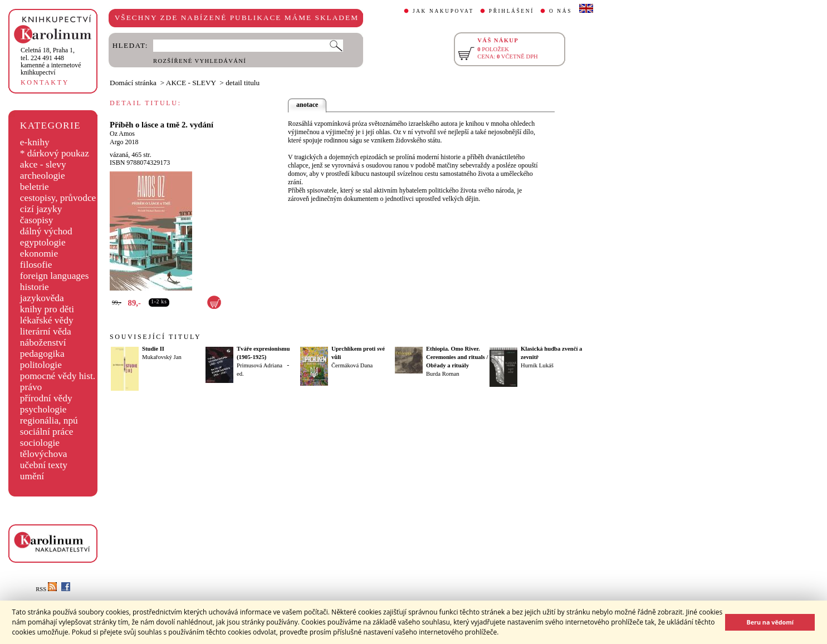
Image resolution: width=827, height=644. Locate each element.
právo (31, 387)
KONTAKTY (45, 82)
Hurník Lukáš (537, 365)
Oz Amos (122, 134)
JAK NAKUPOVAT (443, 11)
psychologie (43, 409)
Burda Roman (443, 374)
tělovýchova (44, 454)
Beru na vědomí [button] (770, 622)
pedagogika (42, 354)
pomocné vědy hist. (58, 376)
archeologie (43, 176)
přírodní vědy (46, 398)
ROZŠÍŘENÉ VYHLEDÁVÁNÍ (200, 61)
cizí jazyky (41, 209)
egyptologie (43, 242)
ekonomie (39, 254)
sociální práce (47, 432)
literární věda (46, 331)
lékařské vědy (47, 320)
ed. (240, 374)
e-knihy (35, 142)
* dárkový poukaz (55, 153)
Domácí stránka (133, 83)
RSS (46, 589)
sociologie (40, 443)
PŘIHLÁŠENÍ (512, 11)
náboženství (43, 343)
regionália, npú (49, 421)
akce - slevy (43, 164)
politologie (41, 365)
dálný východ (46, 231)
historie (35, 287)
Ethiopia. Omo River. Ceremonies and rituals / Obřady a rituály (457, 357)
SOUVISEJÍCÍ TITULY (155, 337)
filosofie (36, 265)
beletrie (35, 187)
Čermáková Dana (352, 365)
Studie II (153, 349)
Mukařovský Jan (162, 357)
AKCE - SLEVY (191, 83)
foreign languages (55, 276)
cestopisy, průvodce (58, 198)
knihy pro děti (47, 309)
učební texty (44, 465)
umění (32, 476)
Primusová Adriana (260, 365)
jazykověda (42, 298)
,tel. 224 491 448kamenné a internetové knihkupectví (51, 61)
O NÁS (561, 11)
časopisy (37, 220)
